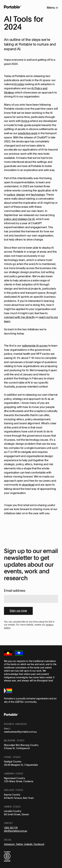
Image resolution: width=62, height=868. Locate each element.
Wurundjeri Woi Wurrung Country (21, 745)
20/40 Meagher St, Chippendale (21, 765)
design (21, 195)
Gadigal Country (13, 761)
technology (38, 195)
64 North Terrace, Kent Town (19, 798)
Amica (25, 121)
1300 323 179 (11, 828)
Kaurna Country (12, 795)
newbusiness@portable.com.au (20, 732)
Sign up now (18, 611)
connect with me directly (19, 317)
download (28, 485)
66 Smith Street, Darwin (16, 814)
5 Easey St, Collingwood (17, 748)
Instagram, (10, 844)
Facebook (39, 844)
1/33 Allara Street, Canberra (19, 781)
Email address (15, 590)
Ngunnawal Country (14, 778)
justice (11, 195)
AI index (19, 84)
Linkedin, (29, 844)
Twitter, (20, 844)
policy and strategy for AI (19, 219)
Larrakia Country (13, 811)
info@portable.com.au (15, 831)
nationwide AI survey (35, 346)
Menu (52, 7)
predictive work (28, 133)
